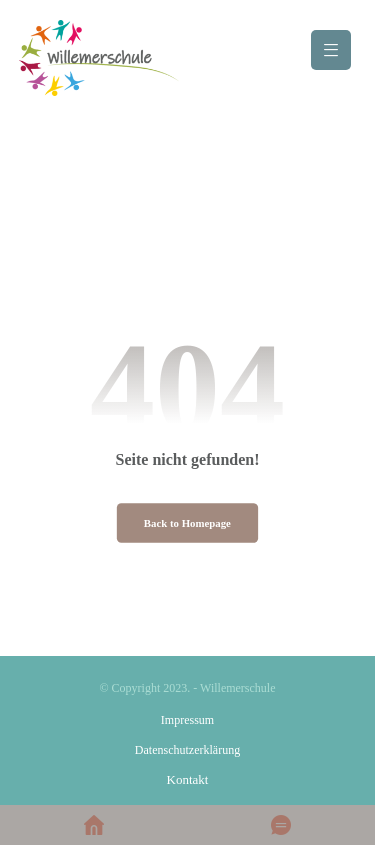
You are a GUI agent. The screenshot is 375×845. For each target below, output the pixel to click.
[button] (331, 50)
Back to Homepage (187, 523)
